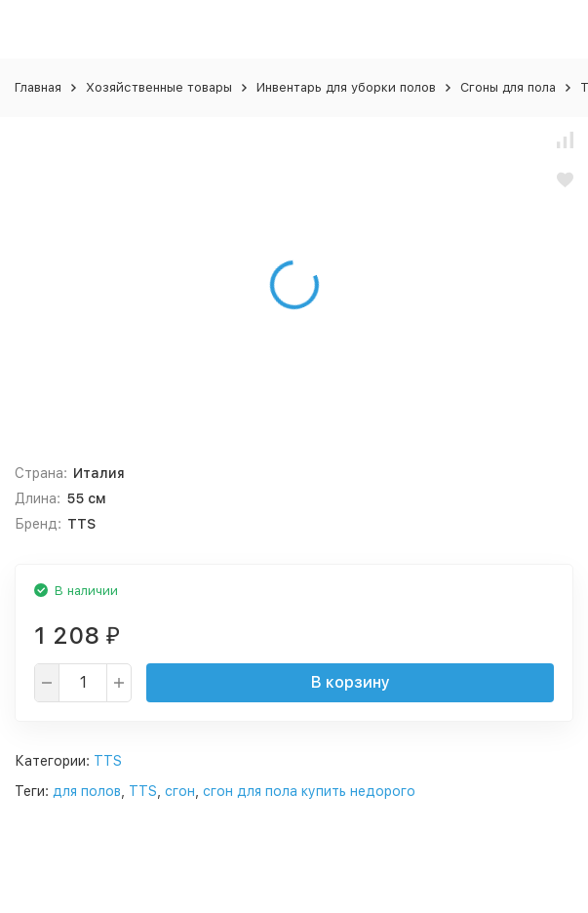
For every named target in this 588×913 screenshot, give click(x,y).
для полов (87, 791)
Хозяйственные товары (159, 87)
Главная (38, 87)
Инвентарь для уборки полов (346, 87)
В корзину (351, 682)
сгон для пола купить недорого (309, 791)
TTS (108, 761)
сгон (180, 791)
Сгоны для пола (508, 87)
